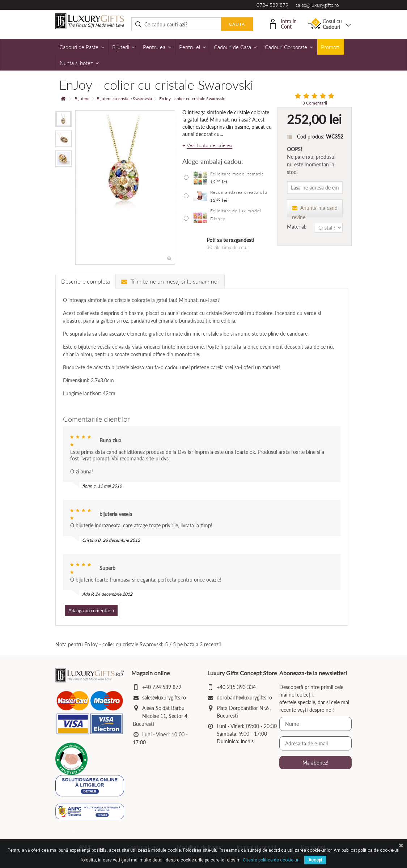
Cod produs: (311, 137)
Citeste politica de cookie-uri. (272, 860)
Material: (297, 227)
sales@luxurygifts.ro (317, 5)
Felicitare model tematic (237, 174)
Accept (315, 860)
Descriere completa (86, 281)
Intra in (283, 23)
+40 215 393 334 (236, 687)
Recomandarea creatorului (239, 192)
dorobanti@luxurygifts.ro (244, 697)
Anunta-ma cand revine (315, 211)
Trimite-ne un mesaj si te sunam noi (170, 281)
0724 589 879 (272, 5)
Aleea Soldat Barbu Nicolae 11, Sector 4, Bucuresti (161, 716)
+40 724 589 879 (162, 687)
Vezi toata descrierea (209, 145)
